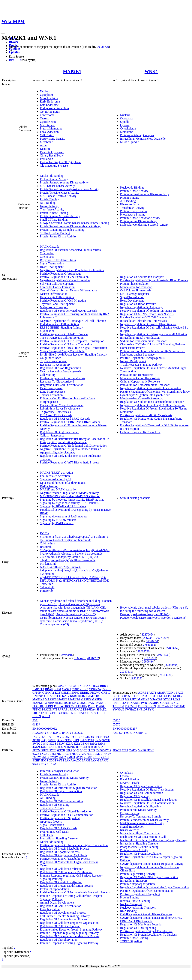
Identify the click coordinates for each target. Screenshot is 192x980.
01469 (36, 724)
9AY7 (45, 764)
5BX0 (102, 747)
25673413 (149, 638)
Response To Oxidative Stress (58, 260)
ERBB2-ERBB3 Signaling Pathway (61, 328)
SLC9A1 (165, 703)
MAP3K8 (51, 699)
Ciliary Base (128, 870)
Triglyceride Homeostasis (55, 412)
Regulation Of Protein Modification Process (66, 886)
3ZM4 (85, 744)
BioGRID (15, 60)
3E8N (66, 737)
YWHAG (118, 709)
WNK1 (151, 71)
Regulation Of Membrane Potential (141, 924)
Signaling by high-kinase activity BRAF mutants (69, 503)
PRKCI (37, 709)
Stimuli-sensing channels (135, 498)
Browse (14, 42)
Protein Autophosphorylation (138, 884)
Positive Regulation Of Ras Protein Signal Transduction (73, 348)
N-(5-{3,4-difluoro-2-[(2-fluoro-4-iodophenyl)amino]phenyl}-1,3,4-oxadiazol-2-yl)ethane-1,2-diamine (74, 570)
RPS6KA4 (89, 709)
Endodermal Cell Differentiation (59, 324)
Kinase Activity (49, 206)
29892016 (67, 655)
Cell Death (46, 835)
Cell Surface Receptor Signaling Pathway (65, 916)
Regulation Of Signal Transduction (61, 791)
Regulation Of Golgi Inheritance (59, 432)
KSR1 (74, 696)
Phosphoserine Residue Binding (139, 847)
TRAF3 (81, 713)
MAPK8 (97, 699)
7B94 (68, 754)
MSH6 (67, 703)
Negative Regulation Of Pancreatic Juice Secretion (151, 388)
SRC (35, 713)
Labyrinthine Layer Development (60, 408)
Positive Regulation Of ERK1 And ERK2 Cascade (70, 422)
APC (61, 686)
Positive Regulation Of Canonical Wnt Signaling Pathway (155, 392)
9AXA (69, 760)
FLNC (159, 696)
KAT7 (66, 696)
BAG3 (180, 693)
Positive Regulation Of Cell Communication (67, 815)
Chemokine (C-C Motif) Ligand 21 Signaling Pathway (153, 344)
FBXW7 (95, 693)
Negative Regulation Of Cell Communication (147, 803)
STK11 (43, 713)
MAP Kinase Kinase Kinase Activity (142, 823)
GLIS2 (168, 696)
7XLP (97, 757)
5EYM (37, 750)
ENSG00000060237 (125, 729)
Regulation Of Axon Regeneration (60, 368)
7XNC (105, 757)
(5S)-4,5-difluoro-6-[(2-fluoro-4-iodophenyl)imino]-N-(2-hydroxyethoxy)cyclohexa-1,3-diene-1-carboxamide (75, 552)
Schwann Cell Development (57, 284)
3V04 (98, 740)
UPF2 (160, 706)
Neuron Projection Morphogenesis (61, 371)
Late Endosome (49, 105)
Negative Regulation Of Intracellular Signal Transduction (155, 887)
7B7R (60, 754)
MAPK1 (62, 699)
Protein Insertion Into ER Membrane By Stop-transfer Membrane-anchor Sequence (153, 353)
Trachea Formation (51, 395)
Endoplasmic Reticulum (54, 108)
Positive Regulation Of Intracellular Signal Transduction (74, 845)
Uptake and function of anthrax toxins (63, 483)
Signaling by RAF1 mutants (57, 523)
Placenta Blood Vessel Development (62, 405)
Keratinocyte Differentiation (57, 297)
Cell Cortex (47, 135)
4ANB (44, 747)
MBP (51, 703)
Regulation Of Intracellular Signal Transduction (69, 788)
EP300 (75, 693)
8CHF (36, 760)
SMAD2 (101, 709)
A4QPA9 (56, 733)
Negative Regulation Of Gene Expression (65, 280)
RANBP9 (153, 703)
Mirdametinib (48, 564)
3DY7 (58, 737)
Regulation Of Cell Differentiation (61, 906)
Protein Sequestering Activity (138, 874)
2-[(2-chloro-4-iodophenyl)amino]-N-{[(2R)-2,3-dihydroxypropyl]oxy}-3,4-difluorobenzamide (69, 559)
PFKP (176, 699)
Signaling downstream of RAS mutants (63, 516)
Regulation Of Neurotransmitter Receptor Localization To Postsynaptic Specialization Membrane (75, 441)
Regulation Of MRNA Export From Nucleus (147, 314)
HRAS (50, 696)
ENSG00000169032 (45, 729)
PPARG (101, 706)
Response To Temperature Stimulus (141, 816)
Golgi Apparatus (50, 112)
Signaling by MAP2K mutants (58, 520)
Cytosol (45, 118)
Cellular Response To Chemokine (140, 432)
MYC (76, 703)
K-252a (44, 533)
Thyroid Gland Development (57, 304)
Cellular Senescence (52, 435)
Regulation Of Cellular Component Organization (69, 923)
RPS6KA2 (76, 709)
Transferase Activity (52, 209)
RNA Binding (128, 911)
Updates (14, 52)
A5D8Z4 (118, 733)
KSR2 (82, 696)
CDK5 (84, 689)
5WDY (133, 750)
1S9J (35, 737)
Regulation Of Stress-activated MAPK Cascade (68, 311)
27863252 (149, 645)
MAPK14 (74, 699)
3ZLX (69, 744)
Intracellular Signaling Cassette (59, 838)
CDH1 (76, 689)
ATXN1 (170, 693)
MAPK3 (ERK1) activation (56, 473)
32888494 (148, 661)
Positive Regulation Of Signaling (60, 818)
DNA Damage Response (135, 294)
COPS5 (125, 696)
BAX (96, 686)
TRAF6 (91, 713)
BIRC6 (104, 686)
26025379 (150, 658)
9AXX (104, 760)
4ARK (53, 747)
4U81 (94, 747)
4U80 (87, 747)
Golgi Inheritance (50, 358)
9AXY (36, 764)
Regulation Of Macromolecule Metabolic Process (70, 936)
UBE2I (37, 716)
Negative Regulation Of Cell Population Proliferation (72, 270)
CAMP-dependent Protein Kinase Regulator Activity (152, 864)
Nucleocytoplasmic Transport (138, 908)
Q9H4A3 (142, 733)
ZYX (151, 709)
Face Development (51, 388)
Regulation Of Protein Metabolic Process (65, 849)
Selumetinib (47, 587)
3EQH (36, 740)
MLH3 (59, 703)
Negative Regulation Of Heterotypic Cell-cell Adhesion (154, 334)
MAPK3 (86, 699)
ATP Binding (48, 203)
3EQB (73, 737)
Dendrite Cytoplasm (52, 152)
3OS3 (69, 740)
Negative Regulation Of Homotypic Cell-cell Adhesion (73, 321)
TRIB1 (101, 713)
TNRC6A (118, 706)
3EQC (82, 737)
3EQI (44, 740)
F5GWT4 (130, 733)
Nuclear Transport (131, 904)
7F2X (82, 754)
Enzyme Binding (130, 813)
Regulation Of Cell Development (60, 926)
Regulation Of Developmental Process (63, 913)
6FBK (150, 750)
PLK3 (92, 706)
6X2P (108, 750)
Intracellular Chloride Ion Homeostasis (144, 321)
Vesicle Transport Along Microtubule (62, 351)
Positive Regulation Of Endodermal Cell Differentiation (73, 446)
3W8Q (36, 744)
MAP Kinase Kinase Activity (57, 186)
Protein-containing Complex (137, 135)
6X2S (36, 754)
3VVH (106, 740)
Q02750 (79, 733)
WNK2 (169, 706)
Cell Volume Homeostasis (136, 290)
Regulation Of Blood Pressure (138, 304)
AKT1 (153, 693)
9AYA (53, 764)
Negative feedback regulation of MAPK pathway (69, 493)
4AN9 (36, 747)
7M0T (90, 754)
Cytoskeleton (48, 122)
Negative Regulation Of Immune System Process (150, 867)
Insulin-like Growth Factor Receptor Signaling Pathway (73, 354)
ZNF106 (142, 709)
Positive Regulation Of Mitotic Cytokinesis (146, 415)
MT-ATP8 (156, 699)
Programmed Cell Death (55, 832)
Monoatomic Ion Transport (136, 287)
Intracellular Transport (134, 881)
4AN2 (93, 744)
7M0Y (54, 757)
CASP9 (67, 689)
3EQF (98, 737)
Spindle (125, 122)
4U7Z (79, 747)
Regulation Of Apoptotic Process (60, 852)
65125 (116, 720)
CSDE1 (135, 696)
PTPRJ (57, 709)
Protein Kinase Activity (54, 179)
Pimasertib (46, 591)
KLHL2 (178, 696)
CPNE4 (37, 693)
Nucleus (45, 91)
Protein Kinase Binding (54, 213)
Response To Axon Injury (55, 365)
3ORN (61, 740)
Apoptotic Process (51, 822)
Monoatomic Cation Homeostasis (140, 378)
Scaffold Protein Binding (55, 233)
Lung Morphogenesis (53, 392)
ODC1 (84, 703)
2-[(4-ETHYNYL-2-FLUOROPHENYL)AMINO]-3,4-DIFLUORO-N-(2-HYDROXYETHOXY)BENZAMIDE (74, 579)
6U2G (91, 750)
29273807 (162, 638)
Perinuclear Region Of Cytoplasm (60, 162)
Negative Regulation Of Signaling (141, 806)
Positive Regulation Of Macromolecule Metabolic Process (75, 892)
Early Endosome (50, 101)
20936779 (103, 47)
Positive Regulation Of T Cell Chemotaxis (146, 317)
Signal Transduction (52, 263)
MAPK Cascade (50, 247)
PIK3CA (69, 706)
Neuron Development (133, 361)
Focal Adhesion (49, 132)
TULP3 (142, 706)
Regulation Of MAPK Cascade (59, 828)
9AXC (77, 760)
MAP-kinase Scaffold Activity (58, 196)
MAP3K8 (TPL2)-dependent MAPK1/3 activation (70, 496)
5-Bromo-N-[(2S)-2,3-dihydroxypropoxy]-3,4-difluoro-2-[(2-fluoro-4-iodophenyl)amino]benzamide (75, 538)
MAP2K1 (72, 71)
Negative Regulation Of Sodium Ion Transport (148, 311)
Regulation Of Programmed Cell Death (63, 855)
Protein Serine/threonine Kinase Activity (64, 182)
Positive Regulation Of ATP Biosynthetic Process (69, 462)
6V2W (100, 750)
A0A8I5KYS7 (41, 733)
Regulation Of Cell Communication (61, 801)
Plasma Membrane (51, 128)
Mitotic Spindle (130, 142)
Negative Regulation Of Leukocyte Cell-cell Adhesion (153, 405)
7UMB (88, 757)
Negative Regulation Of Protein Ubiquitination (148, 324)
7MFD (71, 757)
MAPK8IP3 (40, 703)
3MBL (52, 740)
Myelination (47, 331)
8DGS (44, 760)
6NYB (61, 750)
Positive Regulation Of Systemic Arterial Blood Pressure (154, 280)
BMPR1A (38, 689)
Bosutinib (46, 547)
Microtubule (47, 125)
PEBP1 (49, 706)
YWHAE (179, 706)
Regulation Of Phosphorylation (59, 940)
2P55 (42, 737)
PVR (144, 703)
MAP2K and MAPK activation (59, 489)
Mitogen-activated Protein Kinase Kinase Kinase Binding (74, 223)
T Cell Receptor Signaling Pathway (141, 365)
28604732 (93, 658)
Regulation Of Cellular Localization (62, 869)
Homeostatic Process (133, 348)
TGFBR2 (63, 713)
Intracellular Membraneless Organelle (143, 139)
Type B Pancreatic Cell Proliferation (62, 338)
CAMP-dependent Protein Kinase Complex (146, 914)
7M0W (37, 757)
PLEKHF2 (81, 706)
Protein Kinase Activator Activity (60, 216)
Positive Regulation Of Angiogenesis (142, 358)
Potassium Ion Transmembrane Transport (145, 385)
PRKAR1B (134, 703)
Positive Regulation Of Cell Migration (63, 301)
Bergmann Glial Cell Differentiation (62, 385)
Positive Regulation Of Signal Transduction (66, 811)
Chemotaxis (47, 257)
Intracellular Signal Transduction (140, 338)
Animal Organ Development (57, 903)
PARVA (101, 703)
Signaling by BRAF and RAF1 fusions (63, 506)
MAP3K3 (143, 699)
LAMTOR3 (93, 696)
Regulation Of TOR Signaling (138, 928)
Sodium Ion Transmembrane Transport (143, 341)
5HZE (45, 750)
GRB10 (106, 693)
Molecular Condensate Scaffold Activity (144, 225)
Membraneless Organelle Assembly (141, 398)
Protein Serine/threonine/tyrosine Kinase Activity (70, 189)
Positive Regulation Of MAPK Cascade (64, 334)
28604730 (143, 651)
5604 (35, 720)
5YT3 (53, 750)
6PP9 (69, 750)
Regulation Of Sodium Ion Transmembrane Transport (152, 402)
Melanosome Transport (54, 307)
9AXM (95, 760)
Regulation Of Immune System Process (64, 919)
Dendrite (45, 149)
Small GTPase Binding (54, 220)
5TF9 (125, 750)
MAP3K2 (131, 699)
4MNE (71, 747)
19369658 (136, 678)
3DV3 (50, 737)
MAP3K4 (38, 699)
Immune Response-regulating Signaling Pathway (69, 933)
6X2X (44, 754)
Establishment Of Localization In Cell (143, 837)
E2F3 (144, 696)
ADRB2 (143, 693)
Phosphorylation (50, 909)
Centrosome (47, 115)
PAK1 (92, 703)
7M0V (107, 754)
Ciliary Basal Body (51, 155)
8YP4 (61, 760)
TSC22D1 (131, 706)
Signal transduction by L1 (55, 479)
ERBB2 (85, 693)
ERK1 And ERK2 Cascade (56, 415)
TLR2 (73, 713)
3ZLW (61, 744)
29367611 (126, 672)
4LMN (62, 747)
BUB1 (57, 689)
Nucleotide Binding (52, 176)
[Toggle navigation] (3, 33)
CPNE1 (106, 689)
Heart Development (52, 267)
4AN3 (101, 744)
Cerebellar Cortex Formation (57, 287)
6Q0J (76, 750)
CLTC (116, 696)
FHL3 (151, 696)
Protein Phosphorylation (135, 284)
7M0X (46, 757)
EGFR (59, 693)
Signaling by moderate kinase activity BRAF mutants (72, 500)
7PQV (79, 757)
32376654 (148, 634)
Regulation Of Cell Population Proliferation (66, 872)
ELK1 (67, 693)
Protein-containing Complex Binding (62, 230)
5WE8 (142, 750)
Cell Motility (48, 375)
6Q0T (83, 750)
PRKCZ (47, 709)
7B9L (75, 754)
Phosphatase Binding (133, 214)
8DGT (53, 760)
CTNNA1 (48, 693)
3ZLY (77, 744)
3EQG (107, 737)
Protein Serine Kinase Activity (58, 236)
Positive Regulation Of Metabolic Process (65, 859)
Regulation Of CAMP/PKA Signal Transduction (149, 877)
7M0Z (62, 757)
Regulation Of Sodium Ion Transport (142, 277)
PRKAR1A (119, 703)
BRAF (49, 689)
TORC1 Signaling (131, 941)
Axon (43, 145)
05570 (116, 724)
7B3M (52, 754)
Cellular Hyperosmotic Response (140, 381)
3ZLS (53, 744)
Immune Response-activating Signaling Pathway (69, 943)
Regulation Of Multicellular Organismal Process (69, 862)
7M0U (99, 754)
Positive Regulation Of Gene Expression (64, 277)
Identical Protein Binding (135, 901)
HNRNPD (39, 696)
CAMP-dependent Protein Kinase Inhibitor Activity (151, 918)
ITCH (58, 696)
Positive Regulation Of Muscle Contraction (66, 344)
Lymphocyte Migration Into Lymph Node (145, 395)
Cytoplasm (46, 95)
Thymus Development (53, 361)
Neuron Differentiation (54, 294)
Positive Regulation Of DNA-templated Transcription (72, 341)
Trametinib (47, 584)
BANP (88, 686)
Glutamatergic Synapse (54, 166)
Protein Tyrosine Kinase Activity (60, 193)
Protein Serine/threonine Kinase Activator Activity (70, 226)
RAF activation (49, 486)
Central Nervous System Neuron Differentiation (69, 290)
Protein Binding (49, 199)
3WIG (45, 744)
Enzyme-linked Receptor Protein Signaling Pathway (71, 929)
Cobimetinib (47, 543)
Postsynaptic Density (53, 139)
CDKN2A (95, 689)
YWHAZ (130, 709)
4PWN (117, 750)
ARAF (69, 686)
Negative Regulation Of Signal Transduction (147, 789)
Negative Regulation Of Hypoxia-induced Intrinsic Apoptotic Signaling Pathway (70, 451)
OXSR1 (168, 699)
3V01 (91, 740)
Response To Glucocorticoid (57, 381)
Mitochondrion (49, 98)
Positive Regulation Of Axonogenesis (62, 378)
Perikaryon (46, 159)
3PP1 (76, 740)
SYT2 (175, 703)
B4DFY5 (68, 733)
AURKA (78, 686)
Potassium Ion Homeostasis (137, 375)
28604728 (80, 658)
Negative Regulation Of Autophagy (141, 307)
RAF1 (65, 709)
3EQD (90, 737)
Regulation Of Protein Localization (61, 882)
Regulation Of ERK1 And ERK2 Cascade (65, 419)
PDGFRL (38, 706)
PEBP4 (58, 706)
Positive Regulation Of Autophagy (61, 274)
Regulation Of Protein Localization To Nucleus (148, 935)
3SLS (83, 740)
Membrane (46, 142)
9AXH (86, 760)
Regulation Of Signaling (55, 805)
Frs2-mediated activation (55, 476)
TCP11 (52, 713)
